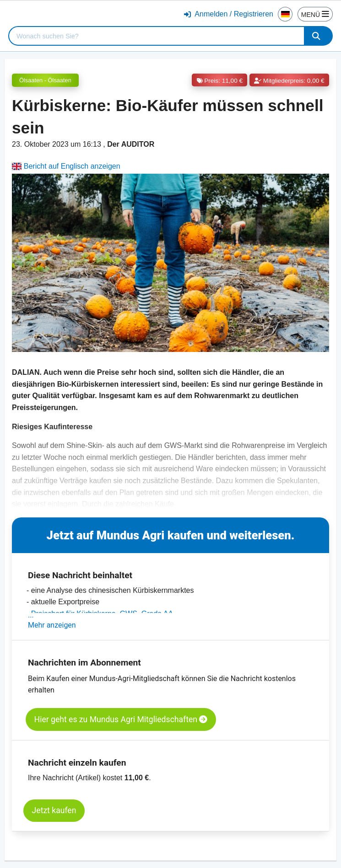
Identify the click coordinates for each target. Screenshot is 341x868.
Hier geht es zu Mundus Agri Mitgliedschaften (121, 719)
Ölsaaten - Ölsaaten (45, 80)
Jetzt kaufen (54, 810)
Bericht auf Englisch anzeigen (66, 166)
